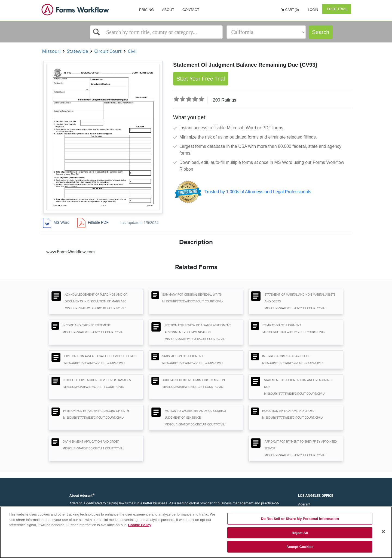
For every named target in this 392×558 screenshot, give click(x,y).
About (168, 10)
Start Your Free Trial (201, 79)
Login (313, 10)
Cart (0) (290, 10)
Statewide (77, 51)
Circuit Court (108, 51)
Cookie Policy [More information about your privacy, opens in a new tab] (140, 525)
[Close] (383, 532)
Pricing (146, 10)
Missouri (51, 51)
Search (321, 32)
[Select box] (156, 32)
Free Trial (337, 9)
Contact (191, 10)
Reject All (300, 533)
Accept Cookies (300, 547)
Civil (132, 51)
